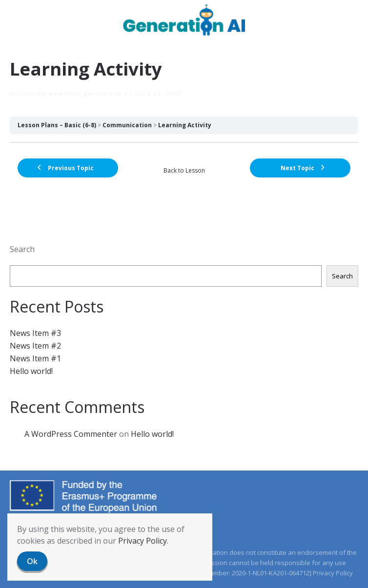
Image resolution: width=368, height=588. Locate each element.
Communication (127, 125)
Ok (32, 561)
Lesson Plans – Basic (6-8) (57, 125)
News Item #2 (35, 346)
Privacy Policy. (143, 541)
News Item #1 (35, 358)
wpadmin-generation (85, 93)
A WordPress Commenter (71, 434)
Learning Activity (185, 125)
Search (22, 249)
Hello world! (31, 371)
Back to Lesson (184, 170)
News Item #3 (35, 333)
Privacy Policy (333, 573)
